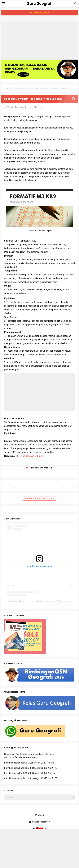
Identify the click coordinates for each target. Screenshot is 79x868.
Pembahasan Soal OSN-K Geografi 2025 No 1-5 (29, 773)
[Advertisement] (39, 40)
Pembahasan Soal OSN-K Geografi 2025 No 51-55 (31, 778)
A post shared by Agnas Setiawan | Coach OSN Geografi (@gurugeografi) (39, 601)
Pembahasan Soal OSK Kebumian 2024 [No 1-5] (30, 763)
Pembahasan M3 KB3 (32, 456)
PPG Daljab (23, 107)
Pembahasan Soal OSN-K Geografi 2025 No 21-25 (31, 768)
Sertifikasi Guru (37, 107)
